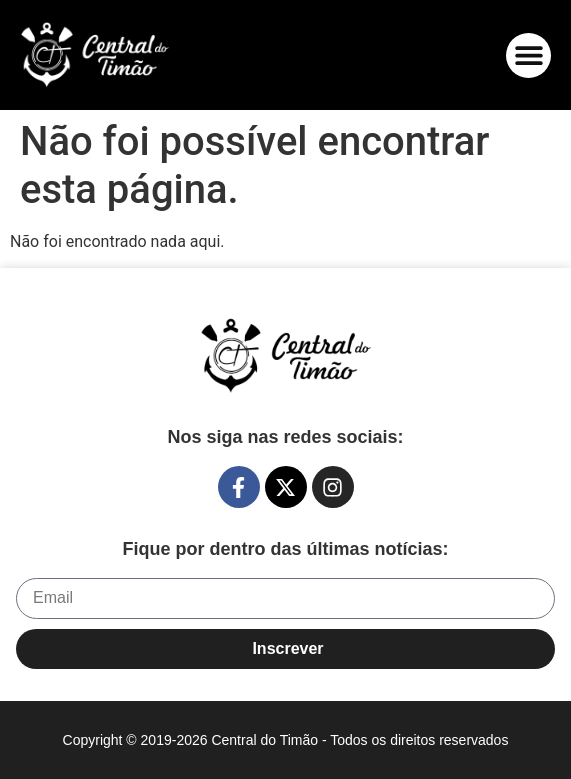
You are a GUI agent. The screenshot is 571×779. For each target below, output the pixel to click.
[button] (528, 55)
